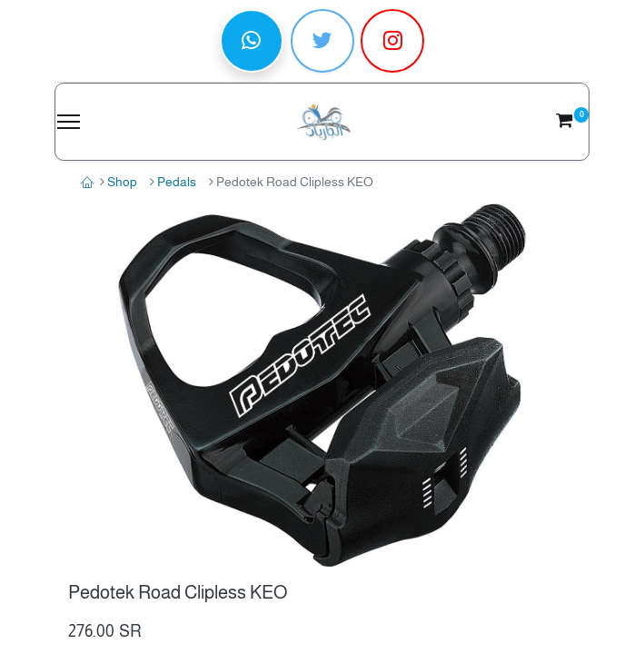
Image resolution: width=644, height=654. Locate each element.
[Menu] (69, 121)
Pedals (177, 182)
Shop (122, 182)
